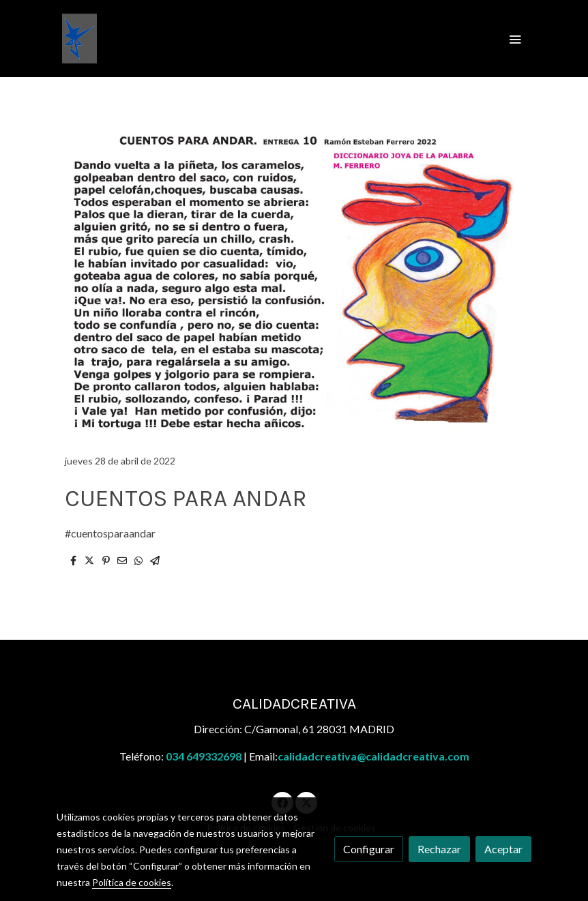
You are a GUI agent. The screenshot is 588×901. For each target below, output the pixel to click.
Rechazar (439, 849)
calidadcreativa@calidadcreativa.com (373, 756)
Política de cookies (132, 882)
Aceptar (503, 849)
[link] (79, 39)
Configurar (369, 849)
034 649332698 (204, 756)
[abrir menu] (515, 39)
